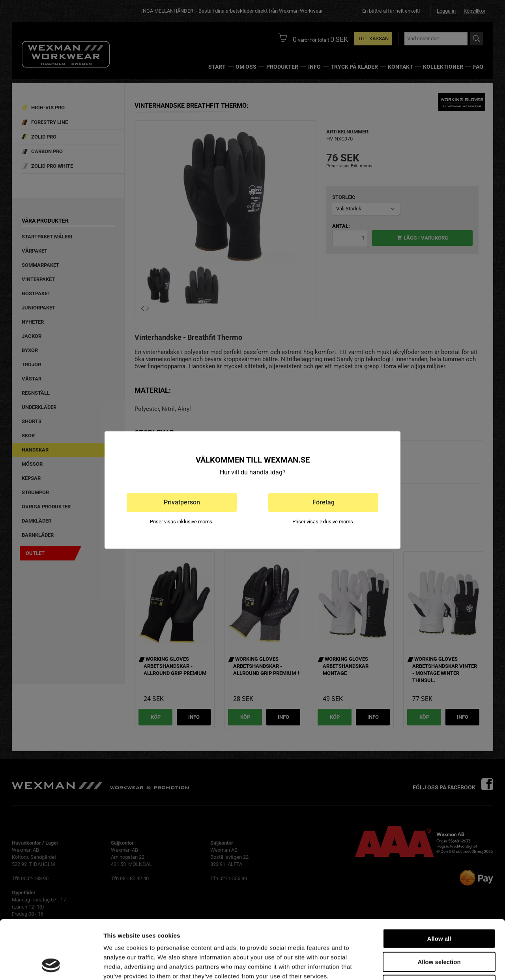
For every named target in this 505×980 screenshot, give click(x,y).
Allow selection (439, 907)
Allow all (439, 883)
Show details (414, 964)
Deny (439, 930)
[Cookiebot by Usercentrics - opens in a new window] (51, 965)
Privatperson (182, 502)
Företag (324, 502)
